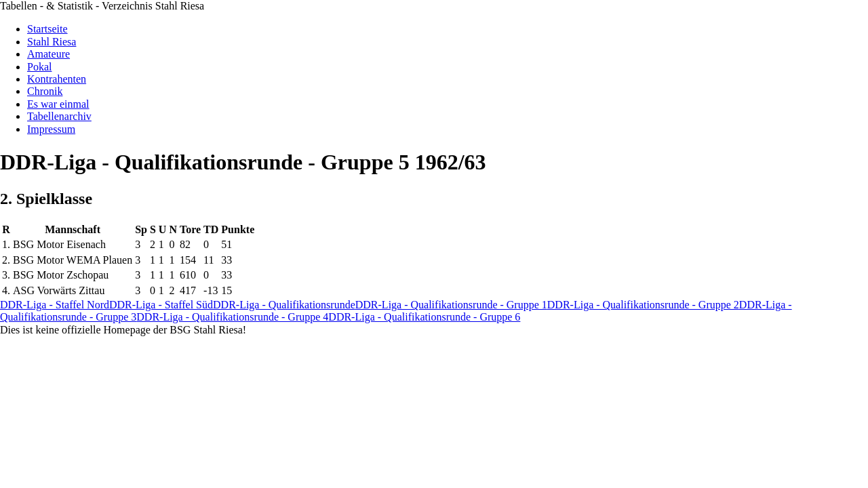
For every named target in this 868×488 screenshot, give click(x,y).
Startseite (47, 29)
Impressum (51, 129)
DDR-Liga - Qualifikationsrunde (284, 305)
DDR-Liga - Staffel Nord (55, 305)
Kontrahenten (57, 79)
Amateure (48, 54)
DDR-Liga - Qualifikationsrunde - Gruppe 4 (232, 317)
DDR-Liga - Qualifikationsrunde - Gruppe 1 (451, 305)
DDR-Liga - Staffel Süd (161, 305)
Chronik (45, 91)
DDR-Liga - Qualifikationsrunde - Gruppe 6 (424, 317)
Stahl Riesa (52, 42)
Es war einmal (58, 104)
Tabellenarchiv (59, 116)
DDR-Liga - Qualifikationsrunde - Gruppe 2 (643, 305)
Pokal (39, 67)
